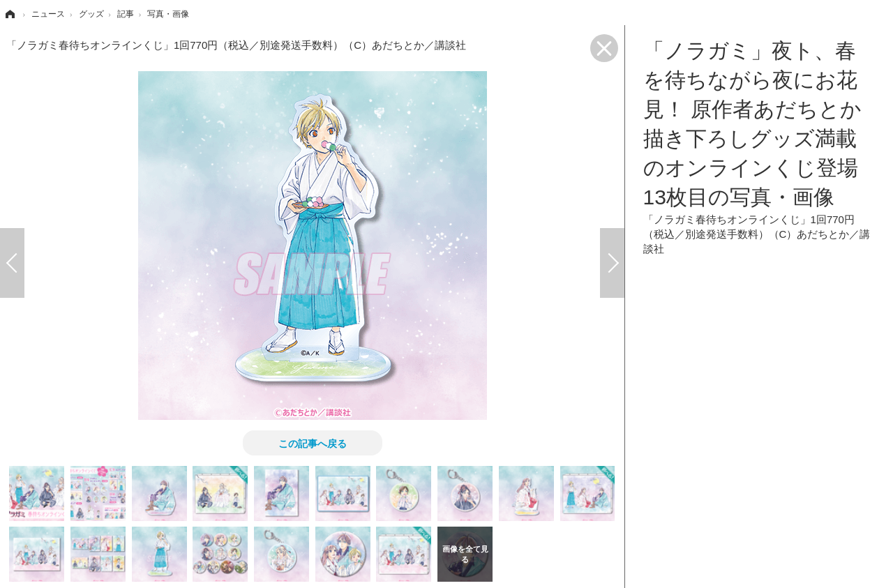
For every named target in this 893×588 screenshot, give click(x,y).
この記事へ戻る (313, 443)
